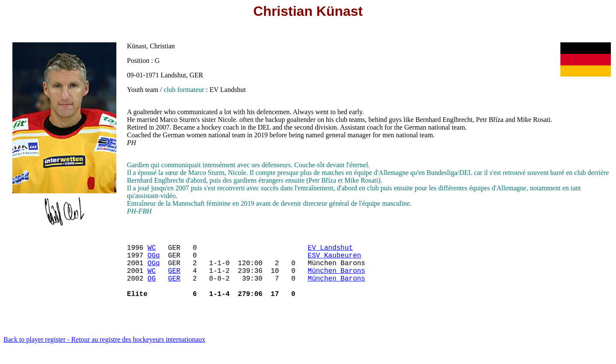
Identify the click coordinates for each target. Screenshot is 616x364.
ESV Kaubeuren (334, 260)
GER (174, 279)
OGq (154, 260)
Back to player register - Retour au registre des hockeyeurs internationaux (104, 353)
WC (152, 251)
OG (152, 288)
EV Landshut (330, 251)
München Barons (336, 279)
